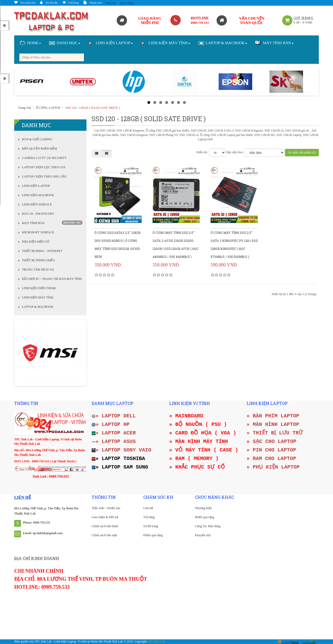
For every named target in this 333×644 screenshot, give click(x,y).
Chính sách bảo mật (104, 535)
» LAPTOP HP (111, 424)
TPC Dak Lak (156, 641)
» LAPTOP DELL (114, 416)
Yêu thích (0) (25, 3)
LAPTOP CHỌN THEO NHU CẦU (44, 177)
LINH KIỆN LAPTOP (36, 186)
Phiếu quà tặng (153, 535)
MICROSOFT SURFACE (38, 232)
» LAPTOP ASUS (114, 442)
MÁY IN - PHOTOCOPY (38, 214)
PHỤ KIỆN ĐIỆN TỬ (36, 242)
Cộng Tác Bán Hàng (208, 526)
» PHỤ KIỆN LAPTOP (273, 467)
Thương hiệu (203, 508)
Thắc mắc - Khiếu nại (106, 508)
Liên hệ (148, 508)
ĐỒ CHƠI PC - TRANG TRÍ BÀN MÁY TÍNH (52, 279)
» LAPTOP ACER (114, 433)
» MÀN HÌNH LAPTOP (273, 424)
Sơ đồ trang (151, 526)
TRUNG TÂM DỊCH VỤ (38, 270)
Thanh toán (93, 3)
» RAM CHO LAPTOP (271, 459)
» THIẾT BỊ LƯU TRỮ (275, 433)
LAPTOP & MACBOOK (38, 307)
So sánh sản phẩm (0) (302, 152)
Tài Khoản (49, 3)
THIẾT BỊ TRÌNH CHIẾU (38, 260)
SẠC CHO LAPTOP (275, 442)
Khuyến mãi (203, 535)
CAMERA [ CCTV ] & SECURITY (44, 158)
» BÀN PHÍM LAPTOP (273, 416)
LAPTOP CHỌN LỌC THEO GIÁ (44, 167)
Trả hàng (149, 517)
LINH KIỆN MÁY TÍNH (38, 297)
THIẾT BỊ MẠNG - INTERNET (42, 251)
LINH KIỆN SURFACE (37, 204)
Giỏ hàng (71, 3)
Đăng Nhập (127, 3)
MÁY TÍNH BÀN (33, 223)
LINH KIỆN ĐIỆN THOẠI (39, 288)
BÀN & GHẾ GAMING (37, 139)
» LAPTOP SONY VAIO (121, 450)
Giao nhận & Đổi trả (105, 517)
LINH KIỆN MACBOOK (38, 195)
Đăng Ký (111, 3)
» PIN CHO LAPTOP (271, 450)
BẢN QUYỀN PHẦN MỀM (39, 149)
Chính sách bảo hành (105, 526)
